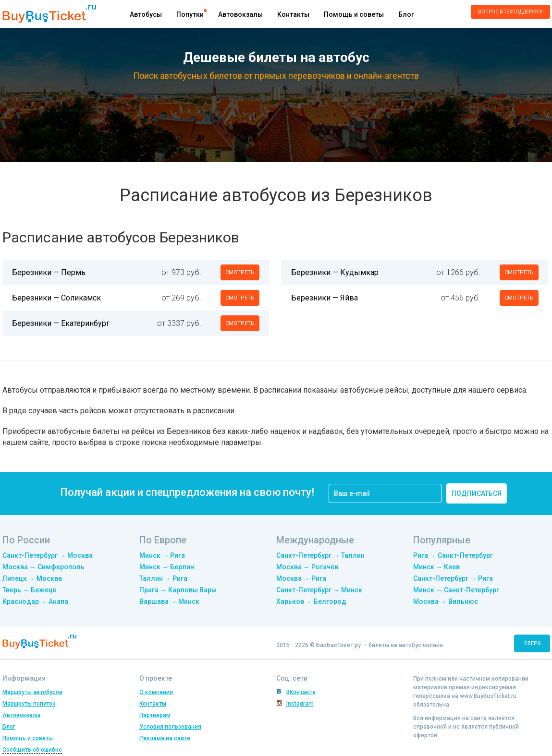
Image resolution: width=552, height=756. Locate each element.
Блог (406, 14)
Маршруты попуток (29, 704)
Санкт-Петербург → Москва (48, 555)
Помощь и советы (354, 14)
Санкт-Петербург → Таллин (320, 555)
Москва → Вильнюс (446, 601)
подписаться (477, 493)
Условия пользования (170, 727)
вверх (533, 643)
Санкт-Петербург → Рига (453, 578)
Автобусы (146, 14)
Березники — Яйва (325, 298)
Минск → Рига (162, 555)
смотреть (240, 272)
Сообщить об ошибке (32, 750)
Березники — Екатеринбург (61, 323)
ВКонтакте (301, 692)
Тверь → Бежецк (30, 590)
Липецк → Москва (32, 578)
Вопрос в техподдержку (510, 12)
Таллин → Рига (163, 578)
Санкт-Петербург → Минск (319, 590)
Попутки (190, 14)
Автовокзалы (240, 14)
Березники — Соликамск (56, 298)
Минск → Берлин (167, 567)
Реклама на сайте (165, 738)
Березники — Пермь (49, 272)
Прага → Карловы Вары (178, 590)
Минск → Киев (436, 567)
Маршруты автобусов (32, 692)
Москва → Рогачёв (307, 567)
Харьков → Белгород (311, 601)
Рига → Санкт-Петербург (453, 555)
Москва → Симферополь (43, 567)
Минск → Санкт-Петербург (456, 590)
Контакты (293, 14)
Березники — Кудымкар (335, 272)
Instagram (300, 704)
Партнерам (155, 715)
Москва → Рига (301, 578)
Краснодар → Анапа (35, 601)
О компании (156, 692)
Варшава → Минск (169, 601)
